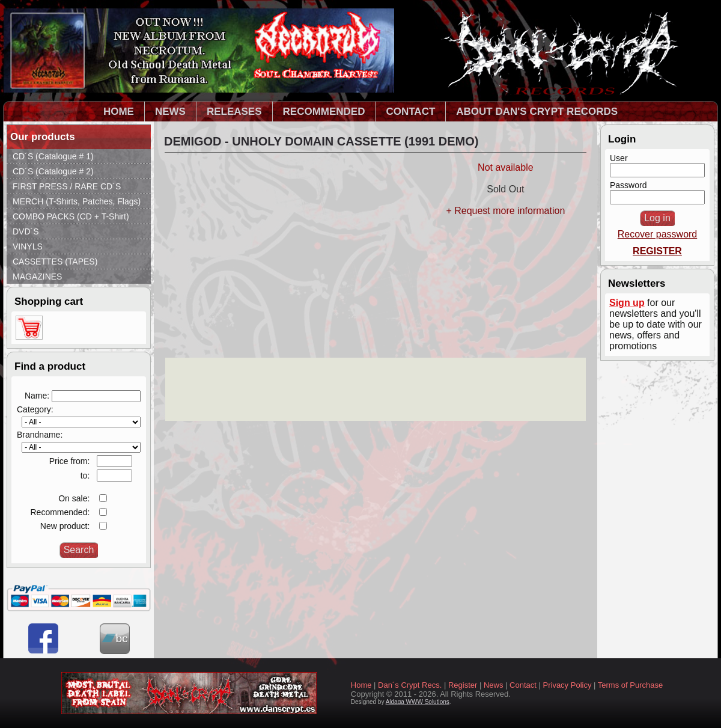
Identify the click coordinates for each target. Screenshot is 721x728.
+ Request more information (505, 211)
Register (463, 685)
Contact (523, 685)
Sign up (627, 303)
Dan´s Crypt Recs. (410, 685)
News (494, 685)
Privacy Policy (567, 685)
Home (361, 685)
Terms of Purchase (630, 685)
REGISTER (657, 251)
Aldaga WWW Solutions (418, 702)
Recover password (658, 234)
